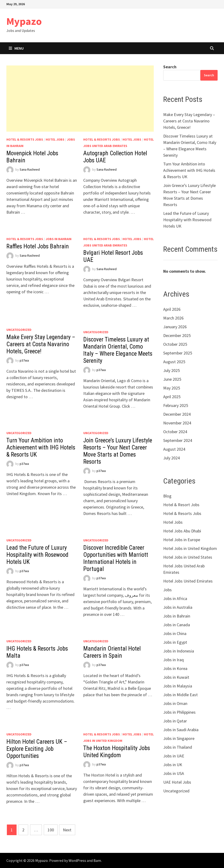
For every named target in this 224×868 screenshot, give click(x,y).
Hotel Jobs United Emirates (188, 581)
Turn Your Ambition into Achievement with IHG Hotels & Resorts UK (41, 447)
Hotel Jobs (55, 139)
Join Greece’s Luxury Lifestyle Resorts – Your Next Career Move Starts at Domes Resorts (118, 451)
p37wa (24, 360)
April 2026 (172, 309)
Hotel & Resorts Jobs (25, 139)
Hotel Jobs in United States (188, 557)
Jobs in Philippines (179, 712)
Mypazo (24, 21)
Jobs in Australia (178, 607)
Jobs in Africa (175, 598)
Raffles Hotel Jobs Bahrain (38, 246)
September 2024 (178, 440)
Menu (16, 48)
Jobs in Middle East (180, 695)
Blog (167, 496)
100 (51, 830)
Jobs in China (175, 633)
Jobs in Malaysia (178, 686)
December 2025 (177, 335)
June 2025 (172, 379)
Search (170, 67)
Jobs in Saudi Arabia (181, 730)
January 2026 (175, 327)
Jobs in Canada (177, 625)
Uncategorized (19, 330)
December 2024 (177, 414)
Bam (97, 860)
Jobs (167, 590)
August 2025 (174, 362)
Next (67, 830)
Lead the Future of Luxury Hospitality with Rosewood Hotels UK (37, 555)
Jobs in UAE (174, 756)
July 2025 (171, 370)
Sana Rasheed (30, 169)
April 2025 (172, 397)
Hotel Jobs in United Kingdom (190, 548)
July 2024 (171, 458)
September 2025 (178, 353)
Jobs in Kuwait (176, 677)
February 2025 (176, 405)
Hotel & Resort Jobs (181, 505)
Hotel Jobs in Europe (182, 540)
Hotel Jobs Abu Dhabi (182, 531)
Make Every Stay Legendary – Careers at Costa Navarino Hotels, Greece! (41, 344)
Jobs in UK (173, 765)
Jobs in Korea (175, 668)
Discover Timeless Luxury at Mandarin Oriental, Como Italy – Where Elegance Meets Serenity (118, 350)
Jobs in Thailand (178, 747)
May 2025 (172, 388)
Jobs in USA (174, 773)
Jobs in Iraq (173, 660)
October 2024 (175, 432)
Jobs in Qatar (175, 721)
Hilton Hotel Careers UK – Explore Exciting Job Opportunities (37, 749)
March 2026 (173, 318)
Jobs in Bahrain (59, 239)
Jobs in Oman (175, 703)
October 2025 (175, 344)
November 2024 (177, 423)
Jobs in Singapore (179, 738)
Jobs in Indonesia (179, 651)
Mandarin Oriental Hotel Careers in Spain (112, 652)
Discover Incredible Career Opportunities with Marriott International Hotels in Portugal (116, 558)
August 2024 (174, 449)
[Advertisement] (80, 99)
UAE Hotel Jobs (177, 782)
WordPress (77, 860)
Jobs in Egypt (175, 642)
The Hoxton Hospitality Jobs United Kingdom (117, 752)
